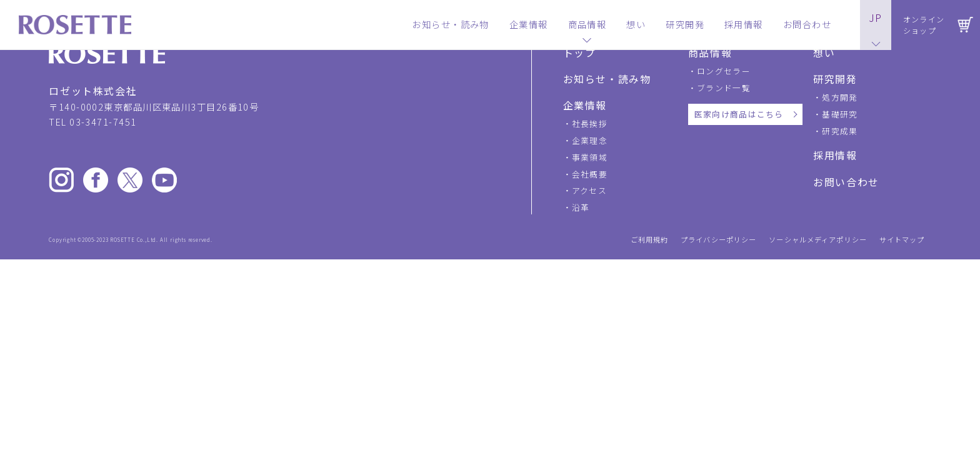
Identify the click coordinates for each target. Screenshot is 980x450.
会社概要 (590, 174)
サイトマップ (902, 240)
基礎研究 (840, 114)
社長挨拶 (590, 123)
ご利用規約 (650, 240)
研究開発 (835, 79)
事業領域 (590, 157)
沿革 (581, 207)
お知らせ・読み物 (607, 79)
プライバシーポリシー (718, 240)
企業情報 (585, 105)
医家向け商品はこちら (739, 114)
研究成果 (840, 131)
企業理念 (590, 140)
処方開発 (840, 97)
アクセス (589, 190)
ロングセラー (724, 71)
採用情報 (835, 155)
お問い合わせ (846, 182)
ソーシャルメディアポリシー (818, 240)
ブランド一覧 (724, 88)
